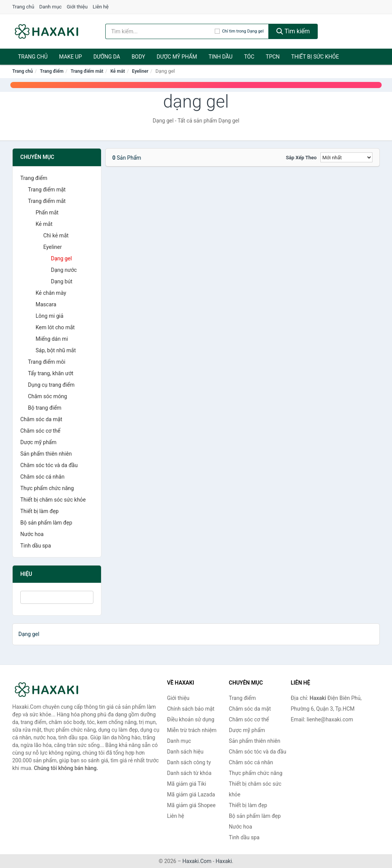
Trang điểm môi (47, 362)
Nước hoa (32, 534)
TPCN (273, 57)
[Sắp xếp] (346, 157)
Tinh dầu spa (36, 546)
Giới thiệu (77, 7)
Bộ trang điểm (45, 408)
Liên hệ (101, 7)
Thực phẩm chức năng (47, 488)
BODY (139, 57)
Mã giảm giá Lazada (191, 794)
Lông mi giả (50, 316)
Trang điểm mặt (47, 190)
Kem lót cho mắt (55, 327)
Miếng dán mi (52, 339)
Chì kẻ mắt (56, 235)
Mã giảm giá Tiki (186, 784)
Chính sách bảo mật (191, 709)
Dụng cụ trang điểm (51, 385)
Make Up (70, 57)
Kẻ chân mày (51, 293)
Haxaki (224, 861)
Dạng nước (64, 270)
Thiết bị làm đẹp (39, 511)
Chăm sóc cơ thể (40, 431)
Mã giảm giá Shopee (191, 805)
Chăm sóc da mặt (41, 419)
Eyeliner (140, 71)
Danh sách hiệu (185, 752)
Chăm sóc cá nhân (42, 477)
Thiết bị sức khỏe (315, 57)
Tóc (249, 57)
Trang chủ (23, 7)
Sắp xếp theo (301, 158)
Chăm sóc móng (47, 396)
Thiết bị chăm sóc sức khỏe (53, 500)
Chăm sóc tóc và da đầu (49, 465)
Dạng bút (62, 281)
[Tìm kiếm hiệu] (160, 31)
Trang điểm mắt (87, 71)
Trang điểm (52, 71)
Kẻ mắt (118, 71)
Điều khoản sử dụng (191, 719)
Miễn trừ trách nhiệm (192, 730)
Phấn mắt (47, 213)
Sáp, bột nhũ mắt (56, 350)
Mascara (46, 304)
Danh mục (51, 7)
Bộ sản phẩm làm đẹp (46, 523)
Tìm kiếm (293, 31)
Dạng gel (61, 258)
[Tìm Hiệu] (57, 597)
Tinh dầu (221, 57)
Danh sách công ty (189, 762)
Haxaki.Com (197, 861)
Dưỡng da (107, 57)
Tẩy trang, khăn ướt (51, 373)
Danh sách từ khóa (189, 773)
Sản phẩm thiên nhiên (46, 454)
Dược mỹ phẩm (177, 57)
